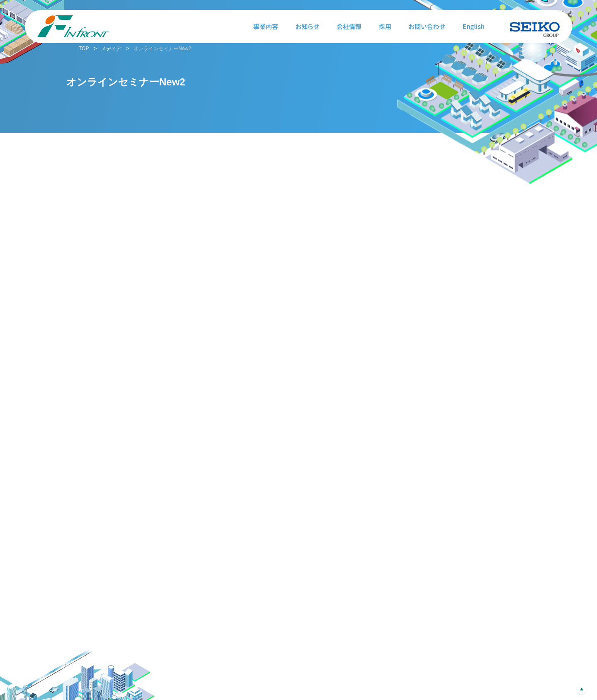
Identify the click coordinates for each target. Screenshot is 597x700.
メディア (111, 49)
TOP (84, 49)
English (474, 26)
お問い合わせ (427, 26)
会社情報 (349, 26)
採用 (385, 26)
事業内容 (266, 26)
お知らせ (307, 26)
